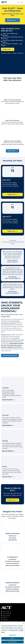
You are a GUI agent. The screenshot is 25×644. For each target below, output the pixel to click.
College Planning (12, 540)
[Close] (23, 623)
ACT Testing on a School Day (12, 561)
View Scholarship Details (10, 355)
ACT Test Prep (12, 538)
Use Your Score (8, 477)
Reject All (12, 638)
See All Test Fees (9, 400)
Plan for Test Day (9, 451)
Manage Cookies (12, 635)
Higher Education (6, 616)
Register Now (12, 20)
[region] (12, 633)
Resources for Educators (13, 563)
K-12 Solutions (12, 559)
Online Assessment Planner (13, 565)
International (5, 620)
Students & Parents (7, 612)
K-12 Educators (13, 585)
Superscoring (5, 334)
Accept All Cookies (13, 642)
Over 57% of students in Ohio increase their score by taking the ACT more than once (12, 340)
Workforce (5, 618)
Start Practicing (8, 425)
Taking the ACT (13, 536)
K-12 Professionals (7, 614)
